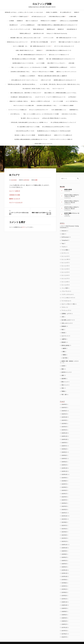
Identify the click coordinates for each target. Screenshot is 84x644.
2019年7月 (64, 586)
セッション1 (64, 256)
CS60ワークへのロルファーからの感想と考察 (23, 105)
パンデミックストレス (67, 294)
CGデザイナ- (73, 67)
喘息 (63, 329)
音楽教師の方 (20, 21)
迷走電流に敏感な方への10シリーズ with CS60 (23, 63)
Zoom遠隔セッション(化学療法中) (27, 76)
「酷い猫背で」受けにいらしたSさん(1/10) (30, 118)
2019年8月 (64, 583)
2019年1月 (64, 599)
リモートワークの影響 (58, 101)
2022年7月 (64, 500)
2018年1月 (64, 624)
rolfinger (14, 180)
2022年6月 (64, 503)
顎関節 (64, 355)
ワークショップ (65, 310)
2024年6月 (64, 449)
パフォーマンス (65, 291)
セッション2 (64, 263)
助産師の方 (77, 12)
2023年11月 (64, 471)
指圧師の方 (39, 50)
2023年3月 (64, 490)
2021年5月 (64, 529)
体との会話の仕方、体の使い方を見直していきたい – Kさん (36, 88)
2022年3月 (64, 506)
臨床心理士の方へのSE (39, 33)
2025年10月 (64, 417)
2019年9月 (64, 580)
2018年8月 (64, 611)
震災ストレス (65, 385)
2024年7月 (64, 446)
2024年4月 (64, 455)
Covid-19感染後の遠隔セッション (59, 110)
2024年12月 (64, 433)
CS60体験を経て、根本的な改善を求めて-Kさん (21, 97)
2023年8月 (64, 481)
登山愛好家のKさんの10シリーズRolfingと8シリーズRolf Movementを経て (54, 131)
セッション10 (65, 259)
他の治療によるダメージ (67, 320)
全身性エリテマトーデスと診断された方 (63, 135)
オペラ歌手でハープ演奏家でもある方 (19, 16)
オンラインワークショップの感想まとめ (17, 110)
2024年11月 (64, 436)
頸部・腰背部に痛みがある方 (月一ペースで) (66, 38)
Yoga (63, 243)
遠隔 (63, 375)
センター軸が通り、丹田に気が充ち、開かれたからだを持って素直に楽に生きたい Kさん (60, 84)
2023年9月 (64, 478)
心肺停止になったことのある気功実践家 (69, 21)
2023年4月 (64, 487)
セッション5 (64, 272)
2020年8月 (64, 554)
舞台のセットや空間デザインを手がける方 (40, 101)
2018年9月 (64, 608)
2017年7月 (64, 631)
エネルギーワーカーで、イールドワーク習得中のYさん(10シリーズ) (50, 97)
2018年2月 (64, 621)
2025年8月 (64, 423)
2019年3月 (64, 595)
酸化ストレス (65, 382)
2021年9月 (64, 519)
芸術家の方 (41, 59)
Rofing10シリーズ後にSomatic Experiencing (57, 33)
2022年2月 (64, 509)
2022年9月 (64, 497)
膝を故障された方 (14, 25)
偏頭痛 (64, 348)
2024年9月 (64, 443)
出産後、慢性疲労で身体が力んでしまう (25, 50)
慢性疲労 (64, 342)
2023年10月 (64, 474)
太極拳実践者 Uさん (74, 110)
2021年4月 (64, 532)
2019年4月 (64, 592)
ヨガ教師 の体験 (72, 16)
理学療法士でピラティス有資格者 (48, 21)
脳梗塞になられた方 (15, 199)
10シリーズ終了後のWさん (72, 101)
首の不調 (65, 358)
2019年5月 (64, 589)
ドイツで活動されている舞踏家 (66, 105)
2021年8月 (64, 522)
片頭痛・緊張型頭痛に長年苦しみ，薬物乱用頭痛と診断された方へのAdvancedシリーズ (57, 25)
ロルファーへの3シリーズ (58, 88)
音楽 (63, 388)
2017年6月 (64, 634)
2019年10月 (64, 576)
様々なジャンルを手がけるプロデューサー (39, 110)
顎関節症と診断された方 (25, 33)
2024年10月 (64, 439)
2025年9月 (64, 420)
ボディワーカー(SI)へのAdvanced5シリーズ (64, 46)
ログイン (24, 227)
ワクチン (64, 307)
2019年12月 (64, 570)
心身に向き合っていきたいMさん (69, 114)
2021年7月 (64, 525)
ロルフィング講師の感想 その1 (20, 46)
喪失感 (63, 333)
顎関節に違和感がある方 (38, 29)
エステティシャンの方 (48, 38)
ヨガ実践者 (11, 21)
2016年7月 (64, 637)
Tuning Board (65, 240)
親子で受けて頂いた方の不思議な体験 (39, 42)
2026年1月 (64, 414)
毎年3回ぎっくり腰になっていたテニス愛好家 (25, 135)
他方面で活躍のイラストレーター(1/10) (43, 144)
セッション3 (64, 266)
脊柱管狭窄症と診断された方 (45, 135)
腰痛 (64, 351)
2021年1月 (64, 541)
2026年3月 (64, 407)
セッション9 (64, 285)
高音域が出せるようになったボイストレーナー (17, 42)
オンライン (64, 253)
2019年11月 (64, 573)
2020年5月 (64, 560)
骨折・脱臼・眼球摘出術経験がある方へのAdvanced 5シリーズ (32, 55)
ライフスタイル (65, 301)
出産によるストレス (66, 323)
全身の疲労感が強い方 (72, 29)
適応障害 (64, 379)
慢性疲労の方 (61, 29)
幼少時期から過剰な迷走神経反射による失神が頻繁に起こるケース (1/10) (31, 139)
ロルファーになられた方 (16, 203)
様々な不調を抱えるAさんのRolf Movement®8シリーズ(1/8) (56, 127)
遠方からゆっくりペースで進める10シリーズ (59, 55)
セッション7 (64, 278)
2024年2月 (64, 462)
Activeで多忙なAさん (15, 114)
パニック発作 (65, 288)
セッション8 (64, 282)
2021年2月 (64, 538)
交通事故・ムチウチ (66, 314)
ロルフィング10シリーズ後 (68, 304)
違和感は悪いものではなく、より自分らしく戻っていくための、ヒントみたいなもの (24, 12)
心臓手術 (64, 339)
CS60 (63, 234)
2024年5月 (64, 452)
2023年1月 (64, 494)
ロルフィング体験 (42, 4)
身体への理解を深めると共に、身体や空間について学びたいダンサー (26, 93)
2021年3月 (64, 535)
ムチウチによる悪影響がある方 (28, 25)
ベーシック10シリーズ (67, 298)
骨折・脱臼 (64, 394)
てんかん (64, 247)
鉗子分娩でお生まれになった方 (39, 16)
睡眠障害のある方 (51, 29)
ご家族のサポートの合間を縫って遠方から (18, 101)
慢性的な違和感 (65, 345)
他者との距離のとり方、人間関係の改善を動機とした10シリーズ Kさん (60, 93)
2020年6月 (64, 557)
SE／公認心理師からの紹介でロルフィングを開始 (28, 127)
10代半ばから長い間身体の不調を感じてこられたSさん (54, 118)
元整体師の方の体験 (15, 195)
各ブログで (53, 42)
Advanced (64, 231)
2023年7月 (64, 484)
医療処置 (64, 326)
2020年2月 (64, 567)
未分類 (36, 180)
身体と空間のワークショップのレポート (56, 63)
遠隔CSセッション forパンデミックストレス (66, 72)
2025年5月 (64, 427)
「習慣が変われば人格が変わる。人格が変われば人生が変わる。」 (22, 84)
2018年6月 (64, 615)
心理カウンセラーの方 (46, 80)
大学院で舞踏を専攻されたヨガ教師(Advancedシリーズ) (58, 50)
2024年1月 (64, 465)
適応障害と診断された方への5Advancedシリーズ (65, 80)
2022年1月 (64, 513)
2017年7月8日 (27, 180)
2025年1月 (64, 430)
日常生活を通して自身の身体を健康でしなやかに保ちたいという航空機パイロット (29, 122)
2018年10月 (64, 605)
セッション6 (64, 275)
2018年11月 (64, 602)
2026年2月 (64, 411)
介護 (63, 317)
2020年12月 (64, 545)
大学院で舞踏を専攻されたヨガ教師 (57, 16)
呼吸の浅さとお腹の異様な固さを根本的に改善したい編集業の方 (52, 76)
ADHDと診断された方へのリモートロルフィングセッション (24, 80)
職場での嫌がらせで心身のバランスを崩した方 (69, 42)
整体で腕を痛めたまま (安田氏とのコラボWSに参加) (24, 59)
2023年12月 (64, 468)
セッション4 (64, 269)
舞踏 (63, 369)
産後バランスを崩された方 (32, 21)
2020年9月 (64, 551)
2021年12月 (64, 516)
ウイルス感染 (65, 250)
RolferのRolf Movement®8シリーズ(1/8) (25, 131)
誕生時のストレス (66, 372)
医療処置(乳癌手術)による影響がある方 (58, 67)
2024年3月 (64, 458)
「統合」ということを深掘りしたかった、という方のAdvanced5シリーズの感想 (29, 67)
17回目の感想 (71, 63)
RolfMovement (65, 237)
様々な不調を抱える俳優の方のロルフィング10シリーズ (63, 122)
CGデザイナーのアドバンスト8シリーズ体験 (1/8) (61, 139)
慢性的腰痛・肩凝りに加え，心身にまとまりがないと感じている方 (25, 38)
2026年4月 (64, 404)
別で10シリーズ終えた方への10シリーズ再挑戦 (43, 72)
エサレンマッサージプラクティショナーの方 (20, 29)
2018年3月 (64, 618)
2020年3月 (64, 564)
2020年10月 (64, 548)
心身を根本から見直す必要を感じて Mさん (20, 72)
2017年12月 (64, 627)
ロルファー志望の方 (15, 191)
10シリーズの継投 (40, 63)
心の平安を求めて (72, 97)
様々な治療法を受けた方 (66, 12)
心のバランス (65, 336)
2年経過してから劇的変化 (52, 12)
